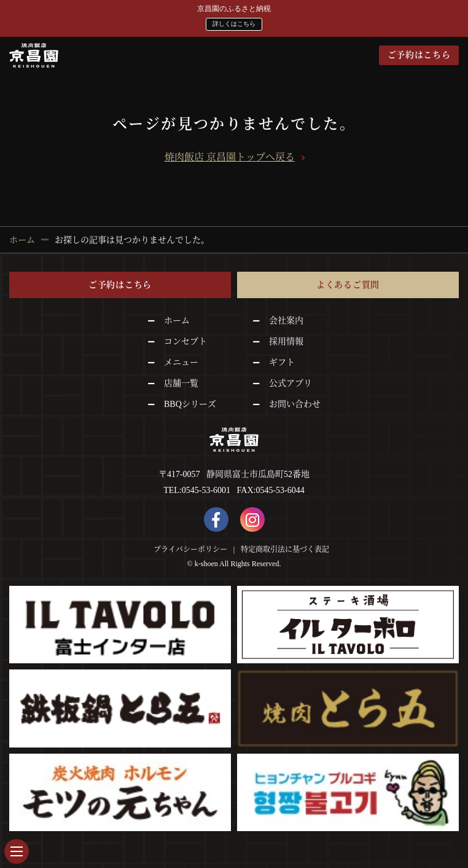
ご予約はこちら (419, 55)
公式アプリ (291, 383)
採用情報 (286, 341)
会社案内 (286, 321)
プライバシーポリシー (190, 550)
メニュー (181, 362)
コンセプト (185, 341)
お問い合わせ (295, 404)
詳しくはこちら (234, 24)
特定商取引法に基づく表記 (285, 550)
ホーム (177, 321)
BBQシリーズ (190, 404)
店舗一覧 (181, 383)
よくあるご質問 (348, 285)
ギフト (282, 362)
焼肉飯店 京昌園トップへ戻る (230, 157)
